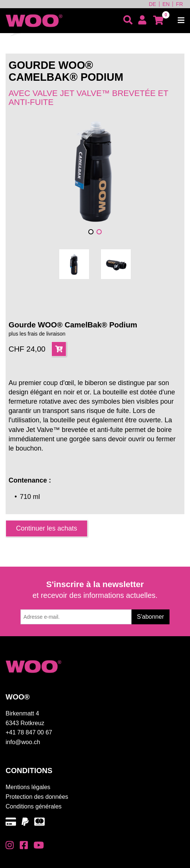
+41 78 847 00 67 (29, 732)
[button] (91, 232)
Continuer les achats (47, 528)
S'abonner (151, 617)
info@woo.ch (23, 742)
